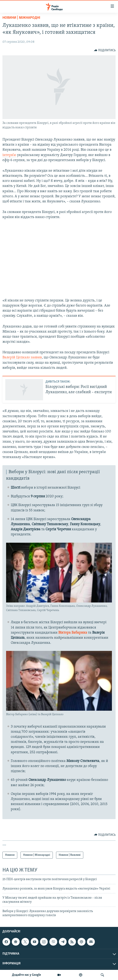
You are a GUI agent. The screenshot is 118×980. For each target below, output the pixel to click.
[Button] (105, 50)
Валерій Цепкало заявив (22, 357)
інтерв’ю (9, 155)
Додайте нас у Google (27, 975)
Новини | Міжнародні (21, 18)
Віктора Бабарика (73, 633)
